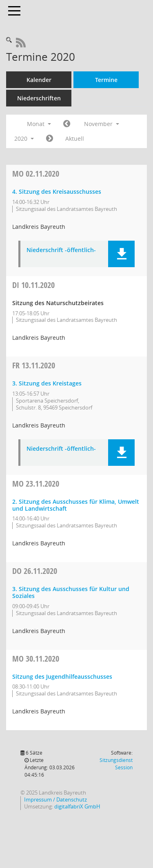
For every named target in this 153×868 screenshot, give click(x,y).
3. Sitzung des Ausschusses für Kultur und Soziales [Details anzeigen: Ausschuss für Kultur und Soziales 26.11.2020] (71, 592)
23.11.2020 (36, 484)
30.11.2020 (36, 659)
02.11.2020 (36, 174)
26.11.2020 (35, 571)
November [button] (102, 124)
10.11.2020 (33, 285)
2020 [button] (24, 138)
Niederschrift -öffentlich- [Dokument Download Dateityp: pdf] (61, 250)
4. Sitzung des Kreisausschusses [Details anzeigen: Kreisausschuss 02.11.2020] (57, 192)
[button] (121, 254)
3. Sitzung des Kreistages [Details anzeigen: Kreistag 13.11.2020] (47, 383)
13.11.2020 (34, 365)
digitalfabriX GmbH (77, 807)
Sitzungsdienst (116, 764)
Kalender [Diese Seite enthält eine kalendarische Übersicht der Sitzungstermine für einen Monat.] (39, 80)
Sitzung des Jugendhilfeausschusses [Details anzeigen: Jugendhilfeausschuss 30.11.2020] (62, 676)
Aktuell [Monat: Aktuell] (75, 138)
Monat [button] (39, 124)
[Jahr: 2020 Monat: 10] (67, 124)
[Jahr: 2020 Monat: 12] (50, 139)
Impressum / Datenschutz (55, 800)
